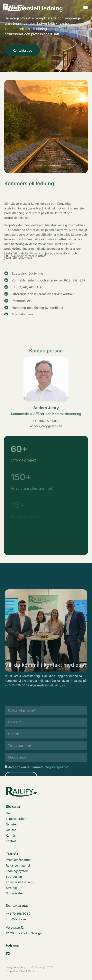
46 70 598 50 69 (18, 693)
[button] (86, 7)
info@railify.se (55, 693)
